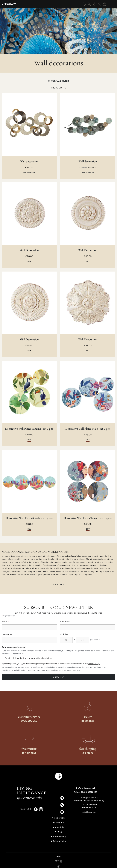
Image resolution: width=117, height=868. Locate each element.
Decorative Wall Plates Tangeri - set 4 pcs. (88, 518)
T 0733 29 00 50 (89, 805)
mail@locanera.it (89, 812)
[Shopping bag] (104, 4)
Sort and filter (59, 81)
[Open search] (89, 4)
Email (5, 622)
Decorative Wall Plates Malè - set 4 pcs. (88, 429)
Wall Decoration (29, 250)
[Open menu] (113, 4)
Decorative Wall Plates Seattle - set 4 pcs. (29, 518)
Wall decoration (29, 161)
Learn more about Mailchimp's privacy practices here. (58, 670)
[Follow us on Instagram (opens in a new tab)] (41, 809)
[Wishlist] (84, 4)
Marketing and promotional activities (34, 658)
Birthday (64, 634)
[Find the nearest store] (94, 4)
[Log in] (99, 4)
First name (66, 622)
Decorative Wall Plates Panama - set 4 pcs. (29, 429)
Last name (7, 634)
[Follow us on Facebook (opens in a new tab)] (36, 809)
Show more (58, 584)
